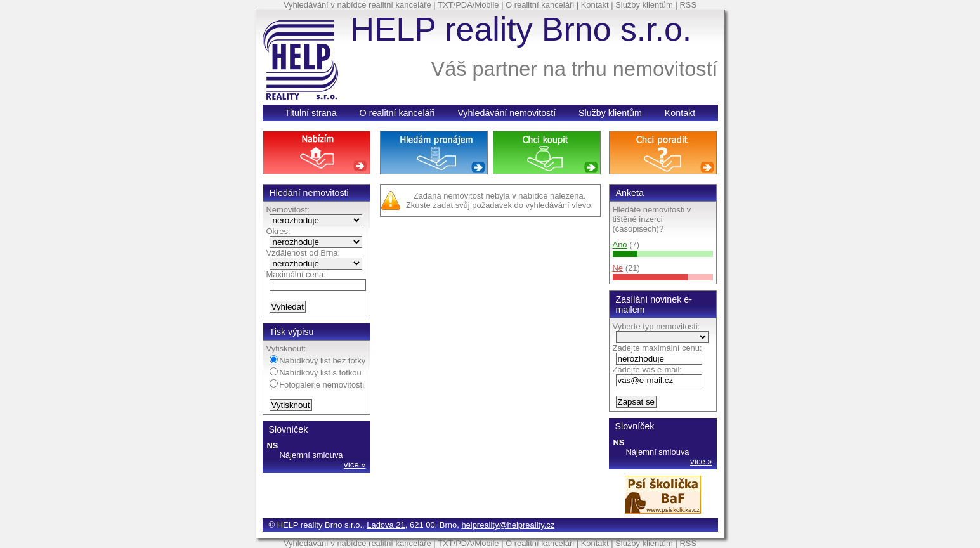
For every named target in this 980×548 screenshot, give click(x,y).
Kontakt (595, 5)
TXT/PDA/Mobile (468, 5)
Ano (620, 245)
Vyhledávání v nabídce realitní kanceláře (357, 5)
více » (355, 465)
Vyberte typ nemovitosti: (657, 326)
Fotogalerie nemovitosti (317, 385)
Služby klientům (644, 5)
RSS (688, 5)
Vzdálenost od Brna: (304, 253)
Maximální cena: (296, 274)
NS (273, 446)
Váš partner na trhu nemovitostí (575, 69)
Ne (618, 268)
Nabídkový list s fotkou (316, 373)
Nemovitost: (288, 210)
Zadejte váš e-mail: (647, 369)
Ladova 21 (386, 525)
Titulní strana (311, 113)
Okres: (278, 231)
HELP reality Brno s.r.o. (521, 29)
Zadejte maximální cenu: (657, 348)
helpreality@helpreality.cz (508, 525)
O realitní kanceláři (540, 5)
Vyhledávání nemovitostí (506, 113)
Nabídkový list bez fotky (318, 361)
